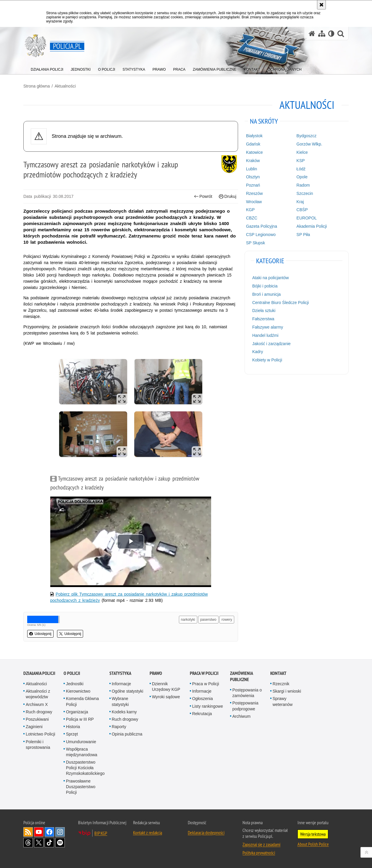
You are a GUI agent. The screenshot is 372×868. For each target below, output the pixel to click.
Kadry (258, 352)
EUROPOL (307, 218)
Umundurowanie (81, 742)
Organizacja (77, 712)
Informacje (121, 684)
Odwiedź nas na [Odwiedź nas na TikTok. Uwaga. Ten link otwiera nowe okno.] (49, 843)
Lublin (251, 169)
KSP (301, 161)
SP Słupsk (255, 243)
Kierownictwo (78, 691)
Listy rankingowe (208, 706)
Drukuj (228, 197)
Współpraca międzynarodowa (82, 752)
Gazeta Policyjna (262, 226)
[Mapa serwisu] (322, 34)
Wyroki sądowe (166, 697)
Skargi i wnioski (287, 691)
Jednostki (75, 684)
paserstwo (208, 620)
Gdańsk (253, 144)
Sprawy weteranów (283, 701)
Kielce (302, 152)
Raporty (119, 727)
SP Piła (303, 235)
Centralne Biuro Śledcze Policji (280, 303)
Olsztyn (253, 177)
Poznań (253, 185)
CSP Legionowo (261, 235)
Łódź (301, 169)
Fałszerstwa (263, 319)
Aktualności (65, 86)
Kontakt (278, 673)
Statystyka (120, 673)
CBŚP (302, 210)
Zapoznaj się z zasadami (261, 844)
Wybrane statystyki (120, 701)
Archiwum (241, 716)
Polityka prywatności (259, 853)
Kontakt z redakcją (148, 833)
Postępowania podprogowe (245, 706)
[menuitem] (47, 68)
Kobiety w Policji (267, 360)
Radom (303, 185)
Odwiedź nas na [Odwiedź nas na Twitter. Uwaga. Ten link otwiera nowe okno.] (39, 843)
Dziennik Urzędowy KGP (166, 687)
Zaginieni (34, 727)
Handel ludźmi (265, 335)
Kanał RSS (28, 832)
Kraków (253, 161)
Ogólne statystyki (128, 691)
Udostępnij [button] (40, 634)
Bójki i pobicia (265, 286)
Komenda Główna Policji (82, 701)
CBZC (252, 218)
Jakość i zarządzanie (271, 344)
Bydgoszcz (307, 136)
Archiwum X (37, 704)
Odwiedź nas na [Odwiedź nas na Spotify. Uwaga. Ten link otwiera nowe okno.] (60, 843)
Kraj (300, 202)
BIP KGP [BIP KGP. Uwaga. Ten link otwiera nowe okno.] (101, 833)
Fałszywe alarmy (268, 327)
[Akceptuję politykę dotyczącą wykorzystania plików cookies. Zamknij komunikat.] (321, 5)
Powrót (203, 197)
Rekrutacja (202, 714)
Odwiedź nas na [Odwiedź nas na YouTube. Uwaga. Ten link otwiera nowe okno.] (39, 832)
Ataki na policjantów (271, 278)
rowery (227, 620)
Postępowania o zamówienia (247, 693)
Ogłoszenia (203, 699)
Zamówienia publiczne (241, 676)
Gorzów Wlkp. (309, 144)
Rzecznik (281, 684)
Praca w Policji (204, 673)
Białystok (254, 136)
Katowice (254, 152)
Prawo (156, 673)
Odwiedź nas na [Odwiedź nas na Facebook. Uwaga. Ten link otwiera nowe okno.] (49, 832)
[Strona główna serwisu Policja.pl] (312, 34)
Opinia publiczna (127, 734)
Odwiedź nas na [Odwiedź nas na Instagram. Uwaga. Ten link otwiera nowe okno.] (60, 832)
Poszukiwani (37, 719)
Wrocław (254, 202)
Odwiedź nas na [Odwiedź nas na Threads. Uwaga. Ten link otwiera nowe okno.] (28, 843)
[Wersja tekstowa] (331, 34)
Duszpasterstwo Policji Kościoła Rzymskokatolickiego (85, 768)
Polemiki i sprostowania (38, 745)
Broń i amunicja (267, 294)
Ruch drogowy (39, 712)
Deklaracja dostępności (206, 833)
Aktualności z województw (38, 694)
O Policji (72, 673)
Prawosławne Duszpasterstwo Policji (81, 787)
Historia (73, 727)
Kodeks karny (124, 712)
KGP (250, 210)
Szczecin (305, 193)
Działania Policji (39, 673)
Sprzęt (72, 734)
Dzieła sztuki (264, 311)
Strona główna (37, 86)
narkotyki (188, 620)
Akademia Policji (312, 226)
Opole (302, 177)
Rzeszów (254, 193)
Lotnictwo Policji (41, 734)
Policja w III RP (80, 719)
